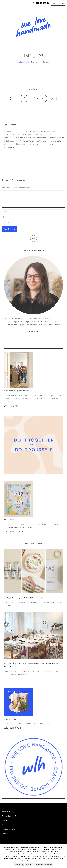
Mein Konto (7, 820)
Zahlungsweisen (8, 829)
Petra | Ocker (25, 62)
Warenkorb (6, 825)
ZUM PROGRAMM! (12, 406)
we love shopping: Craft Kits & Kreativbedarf (24, 598)
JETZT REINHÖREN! (12, 728)
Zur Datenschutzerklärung (44, 864)
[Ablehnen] (64, 856)
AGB (14, 812)
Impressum (6, 812)
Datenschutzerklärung (11, 816)
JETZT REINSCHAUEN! (13, 532)
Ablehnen (29, 864)
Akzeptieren (19, 864)
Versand (5, 834)
